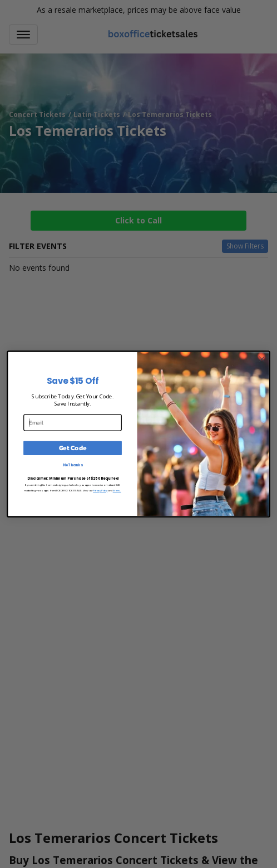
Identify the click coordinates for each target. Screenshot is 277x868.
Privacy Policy (100, 491)
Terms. (117, 491)
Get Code (73, 448)
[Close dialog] (262, 359)
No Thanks (73, 465)
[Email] (73, 422)
